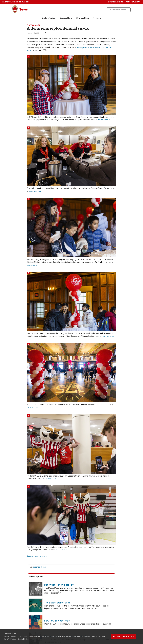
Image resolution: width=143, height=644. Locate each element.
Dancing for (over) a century (59, 585)
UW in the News (82, 18)
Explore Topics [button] (49, 18)
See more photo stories (36, 556)
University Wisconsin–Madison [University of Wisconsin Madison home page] (15, 2)
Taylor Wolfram (104, 120)
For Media (97, 18)
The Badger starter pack (57, 603)
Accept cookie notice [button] (124, 636)
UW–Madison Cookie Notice (18, 639)
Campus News (66, 18)
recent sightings (40, 567)
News (23, 9)
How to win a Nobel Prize (57, 621)
